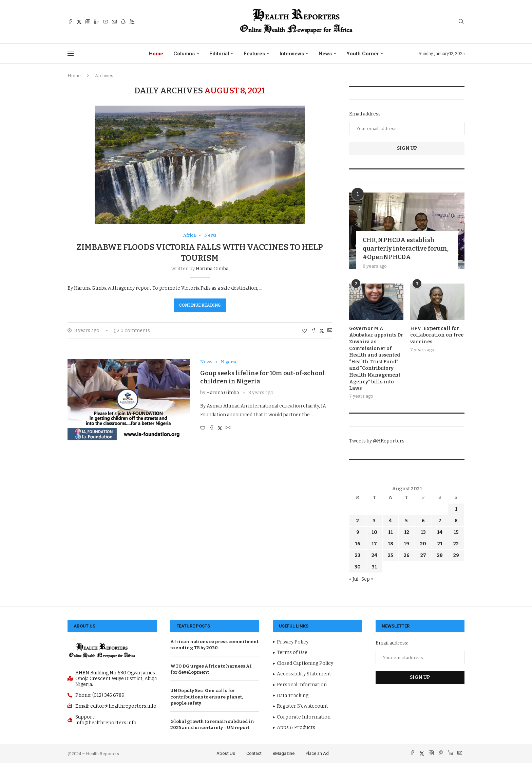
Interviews (292, 54)
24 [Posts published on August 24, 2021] (374, 555)
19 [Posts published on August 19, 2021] (406, 544)
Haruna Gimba (212, 269)
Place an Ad (317, 753)
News (325, 54)
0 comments (132, 331)
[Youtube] (106, 22)
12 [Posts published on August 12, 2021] (407, 532)
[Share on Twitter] (322, 331)
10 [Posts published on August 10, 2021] (374, 532)
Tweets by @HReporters (377, 441)
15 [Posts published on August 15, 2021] (456, 532)
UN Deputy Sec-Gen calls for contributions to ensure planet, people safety (207, 697)
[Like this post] (304, 331)
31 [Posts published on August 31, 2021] (374, 567)
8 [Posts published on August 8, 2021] (456, 521)
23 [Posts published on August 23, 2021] (358, 555)
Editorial (219, 54)
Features (254, 54)
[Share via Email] (330, 331)
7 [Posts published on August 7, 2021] (440, 521)
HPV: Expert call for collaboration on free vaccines (437, 335)
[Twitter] (79, 22)
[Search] (461, 22)
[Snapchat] (123, 22)
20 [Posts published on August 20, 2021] (423, 544)
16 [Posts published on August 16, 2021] (358, 544)
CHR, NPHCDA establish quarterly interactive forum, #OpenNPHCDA (406, 249)
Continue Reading (200, 305)
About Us (226, 753)
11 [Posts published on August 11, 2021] (391, 532)
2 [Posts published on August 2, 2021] (358, 521)
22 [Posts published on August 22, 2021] (456, 544)
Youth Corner (363, 54)
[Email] (114, 22)
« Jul (354, 579)
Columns (184, 54)
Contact (254, 753)
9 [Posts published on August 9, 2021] (358, 532)
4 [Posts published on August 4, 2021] (390, 521)
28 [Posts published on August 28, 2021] (440, 555)
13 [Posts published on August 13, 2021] (423, 532)
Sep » (367, 579)
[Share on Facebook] (313, 331)
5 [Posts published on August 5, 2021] (406, 521)
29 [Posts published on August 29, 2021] (456, 555)
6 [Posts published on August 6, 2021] (423, 521)
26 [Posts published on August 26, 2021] (407, 555)
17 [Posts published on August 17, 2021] (374, 544)
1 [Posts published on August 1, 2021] (456, 509)
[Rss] (132, 22)
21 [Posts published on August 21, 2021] (440, 544)
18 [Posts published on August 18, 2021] (391, 544)
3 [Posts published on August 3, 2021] (374, 521)
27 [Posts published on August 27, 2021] (423, 555)
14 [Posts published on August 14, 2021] (440, 532)
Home (156, 54)
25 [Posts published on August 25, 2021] (391, 555)
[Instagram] (88, 22)
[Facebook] (70, 22)
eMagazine (284, 753)
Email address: (365, 114)
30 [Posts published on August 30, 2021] (358, 567)
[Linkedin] (97, 22)
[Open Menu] (71, 54)
